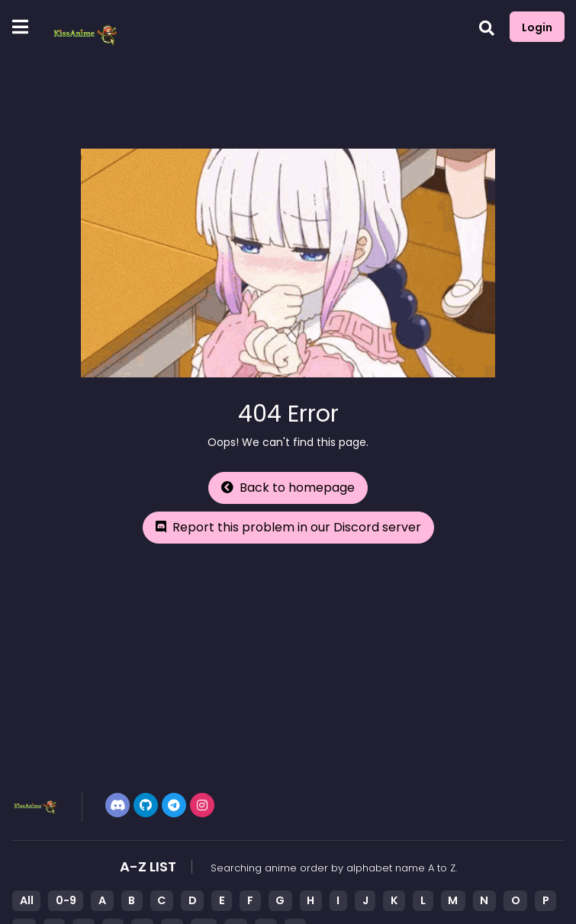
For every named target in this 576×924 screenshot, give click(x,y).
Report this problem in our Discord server (288, 527)
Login (537, 27)
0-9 (66, 900)
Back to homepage (288, 488)
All (27, 900)
